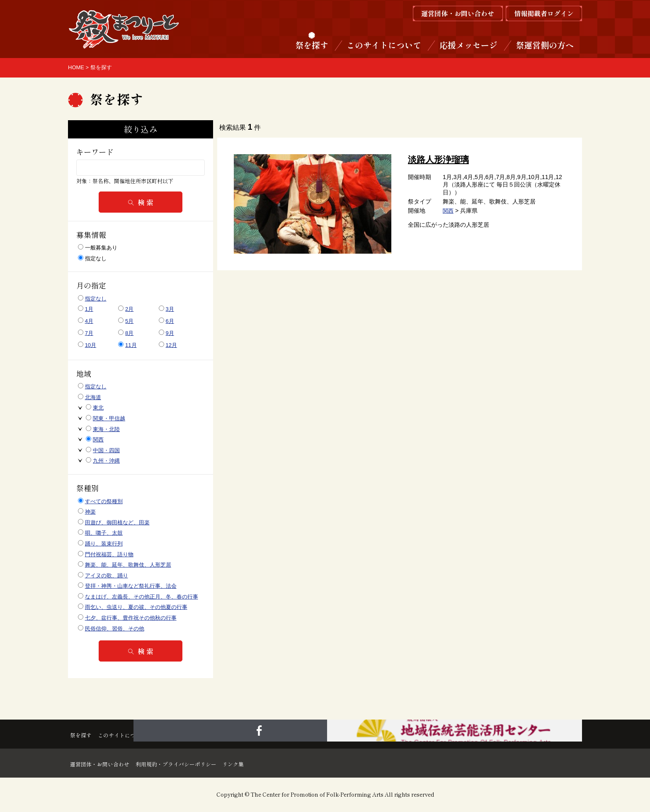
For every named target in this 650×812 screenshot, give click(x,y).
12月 (171, 345)
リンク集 (274, 763)
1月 (89, 309)
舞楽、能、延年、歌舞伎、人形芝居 (128, 565)
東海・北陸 (106, 429)
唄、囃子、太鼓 (104, 533)
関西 (449, 211)
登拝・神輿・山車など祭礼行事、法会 (131, 586)
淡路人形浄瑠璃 (440, 159)
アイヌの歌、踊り (107, 576)
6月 (170, 321)
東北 (98, 408)
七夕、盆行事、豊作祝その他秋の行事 (131, 618)
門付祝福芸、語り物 (109, 554)
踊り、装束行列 (104, 544)
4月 (89, 321)
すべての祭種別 (104, 501)
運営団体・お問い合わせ (104, 763)
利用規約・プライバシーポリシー (201, 763)
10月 (91, 345)
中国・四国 (106, 450)
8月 (129, 333)
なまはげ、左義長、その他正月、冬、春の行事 (142, 597)
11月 (131, 345)
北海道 (93, 397)
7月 (89, 333)
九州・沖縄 (106, 461)
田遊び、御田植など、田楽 (117, 522)
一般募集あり (98, 247)
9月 (170, 333)
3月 (170, 309)
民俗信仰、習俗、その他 (115, 629)
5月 (129, 321)
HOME (76, 67)
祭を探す (312, 45)
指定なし (92, 258)
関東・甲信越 (109, 418)
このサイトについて (384, 45)
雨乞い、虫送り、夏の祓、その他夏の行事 (136, 607)
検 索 (141, 202)
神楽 (90, 512)
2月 (129, 309)
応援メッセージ (468, 45)
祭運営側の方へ (545, 45)
